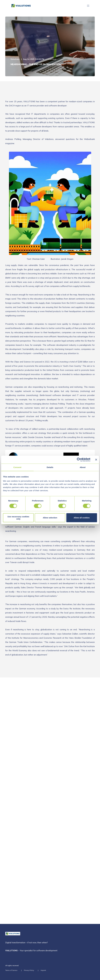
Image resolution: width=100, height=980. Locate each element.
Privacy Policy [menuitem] (29, 970)
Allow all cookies (82, 518)
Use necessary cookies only (18, 518)
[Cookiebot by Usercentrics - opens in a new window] (79, 460)
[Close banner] (96, 460)
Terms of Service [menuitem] (11, 970)
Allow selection (50, 518)
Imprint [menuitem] (43, 970)
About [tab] (83, 467)
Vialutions (15, 59)
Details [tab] (50, 467)
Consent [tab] (17, 467)
